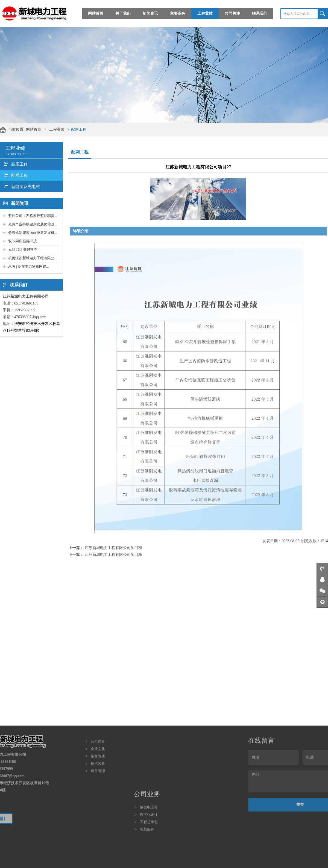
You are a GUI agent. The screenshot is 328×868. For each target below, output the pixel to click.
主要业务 (178, 13)
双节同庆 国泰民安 (23, 241)
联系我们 (260, 13)
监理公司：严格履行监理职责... (33, 216)
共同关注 (232, 13)
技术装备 (96, 740)
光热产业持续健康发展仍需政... (33, 224)
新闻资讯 (150, 13)
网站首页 (96, 13)
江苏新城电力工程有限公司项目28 (113, 548)
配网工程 (83, 129)
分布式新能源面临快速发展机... (33, 233)
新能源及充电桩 (22, 187)
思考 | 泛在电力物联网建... (29, 266)
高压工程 (16, 164)
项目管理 (96, 748)
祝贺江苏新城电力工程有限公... (33, 258)
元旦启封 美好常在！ (25, 250)
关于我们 (123, 13)
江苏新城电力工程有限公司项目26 (113, 555)
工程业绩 (205, 13)
